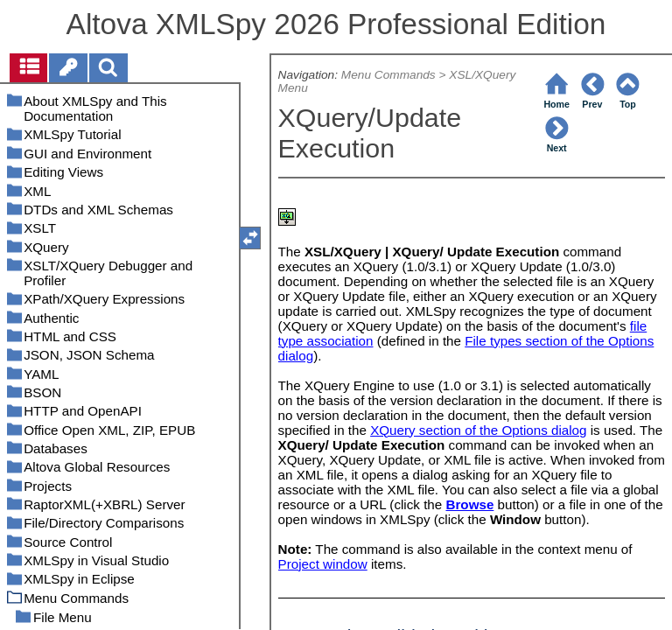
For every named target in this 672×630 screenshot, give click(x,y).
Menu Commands (388, 75)
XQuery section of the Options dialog (478, 430)
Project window (323, 564)
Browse (469, 504)
